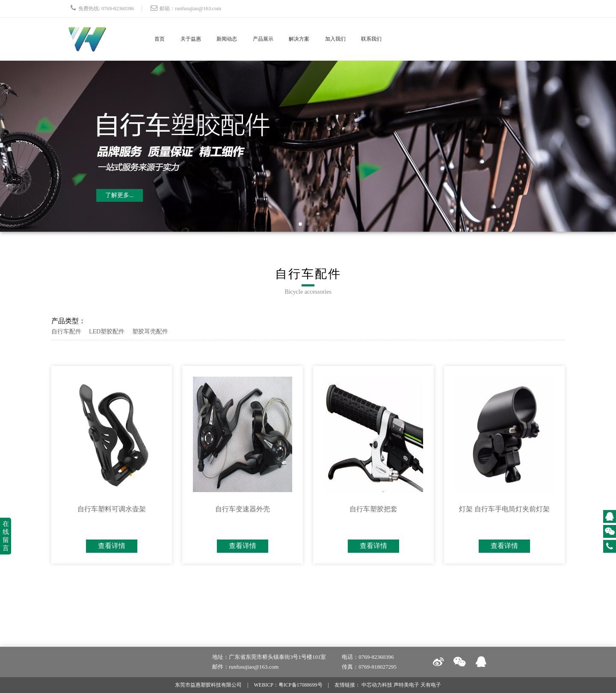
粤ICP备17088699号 (301, 685)
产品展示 (283, 39)
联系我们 (410, 39)
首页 (162, 39)
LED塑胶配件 (107, 332)
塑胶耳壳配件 (150, 332)
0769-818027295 (378, 667)
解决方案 (325, 39)
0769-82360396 (118, 9)
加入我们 (367, 39)
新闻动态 (240, 39)
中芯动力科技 (377, 685)
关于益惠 (198, 39)
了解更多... (120, 195)
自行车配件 (66, 332)
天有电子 (431, 685)
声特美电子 (406, 685)
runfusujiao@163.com (198, 9)
